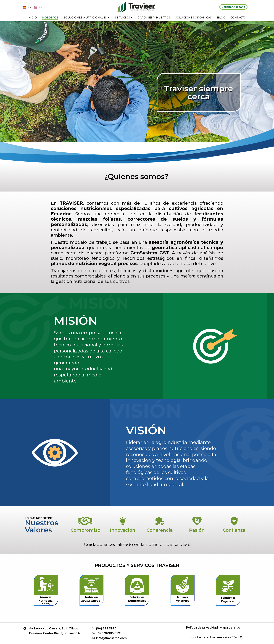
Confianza (234, 530)
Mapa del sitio (230, 628)
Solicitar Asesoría (233, 7)
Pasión (197, 530)
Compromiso (85, 530)
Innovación (123, 530)
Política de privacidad (202, 628)
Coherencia (160, 530)
